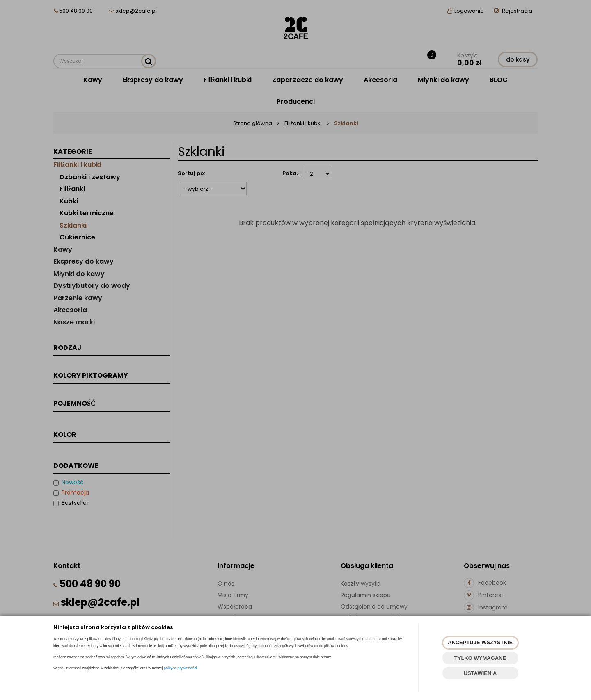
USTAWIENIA (480, 673)
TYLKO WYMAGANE (480, 658)
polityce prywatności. (181, 668)
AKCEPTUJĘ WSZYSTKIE (480, 642)
